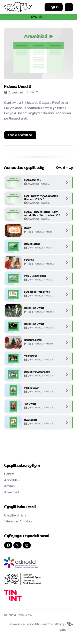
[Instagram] (27, 545)
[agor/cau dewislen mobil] (69, 7)
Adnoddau (12, 480)
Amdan (9, 486)
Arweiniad (11, 492)
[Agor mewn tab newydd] (20, 135)
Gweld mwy (64, 168)
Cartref (9, 474)
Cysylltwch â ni (15, 516)
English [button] (54, 7)
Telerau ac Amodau (18, 522)
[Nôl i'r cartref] (18, 7)
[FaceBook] (8, 545)
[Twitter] (17, 545)
